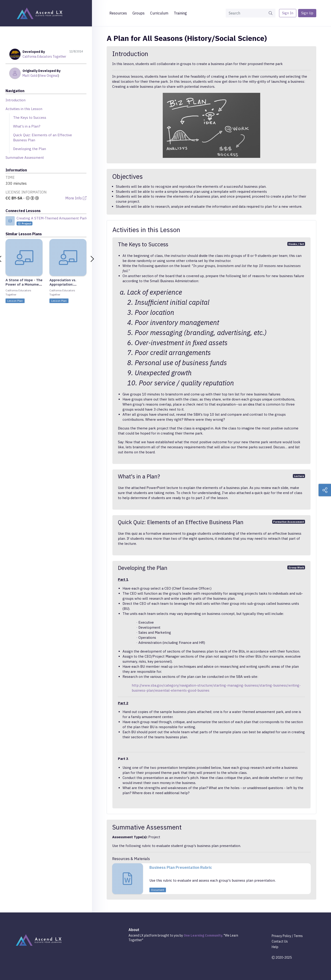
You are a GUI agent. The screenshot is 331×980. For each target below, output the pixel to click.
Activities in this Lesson (24, 109)
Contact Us (280, 941)
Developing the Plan (30, 149)
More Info (76, 198)
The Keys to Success (30, 118)
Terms (298, 936)
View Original (48, 76)
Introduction (16, 100)
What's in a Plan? (27, 126)
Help (275, 947)
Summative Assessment (25, 158)
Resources (118, 13)
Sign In (288, 13)
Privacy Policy (281, 936)
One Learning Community (203, 935)
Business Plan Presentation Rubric (181, 867)
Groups (138, 13)
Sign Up (307, 13)
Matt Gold (30, 76)
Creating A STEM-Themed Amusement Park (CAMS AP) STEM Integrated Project (82, 218)
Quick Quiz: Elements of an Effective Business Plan (43, 138)
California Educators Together (44, 57)
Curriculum (159, 13)
